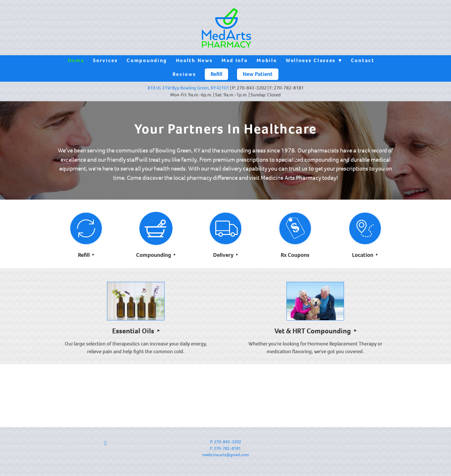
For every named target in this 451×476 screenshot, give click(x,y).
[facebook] (106, 443)
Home (76, 60)
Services (105, 60)
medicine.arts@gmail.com (225, 455)
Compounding (147, 60)
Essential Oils (134, 331)
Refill (216, 74)
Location (363, 255)
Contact (363, 60)
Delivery (224, 255)
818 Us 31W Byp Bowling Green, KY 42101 (188, 88)
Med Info (235, 60)
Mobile (267, 60)
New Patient (258, 74)
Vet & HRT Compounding (313, 331)
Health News (194, 60)
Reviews (184, 74)
